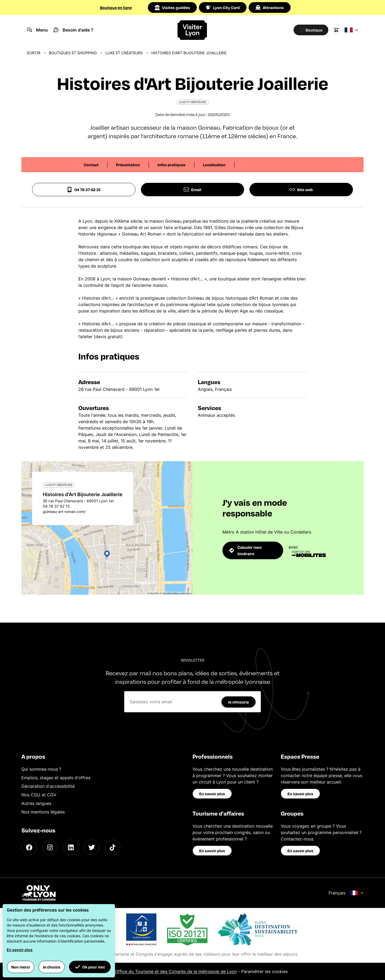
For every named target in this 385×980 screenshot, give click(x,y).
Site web (301, 190)
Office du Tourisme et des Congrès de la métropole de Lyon (176, 971)
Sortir (34, 53)
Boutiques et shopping (73, 53)
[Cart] (336, 30)
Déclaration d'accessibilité (48, 786)
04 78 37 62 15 (84, 190)
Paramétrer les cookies (264, 971)
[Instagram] (50, 847)
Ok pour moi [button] (90, 967)
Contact (91, 165)
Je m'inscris (238, 702)
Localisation (214, 165)
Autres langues (36, 803)
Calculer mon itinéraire (245, 550)
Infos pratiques (172, 165)
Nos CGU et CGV (39, 795)
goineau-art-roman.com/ (64, 512)
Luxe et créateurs (124, 53)
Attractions (270, 7)
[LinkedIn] (71, 847)
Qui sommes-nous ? (41, 769)
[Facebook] (29, 847)
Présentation (128, 165)
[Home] (192, 30)
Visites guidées (172, 7)
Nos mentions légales (43, 812)
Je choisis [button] (52, 967)
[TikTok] (113, 847)
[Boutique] (309, 30)
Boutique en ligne (116, 7)
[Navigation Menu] (37, 30)
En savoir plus (212, 794)
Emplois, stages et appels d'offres (56, 778)
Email (192, 190)
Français (346, 893)
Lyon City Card (223, 7)
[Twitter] (92, 847)
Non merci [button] (21, 967)
